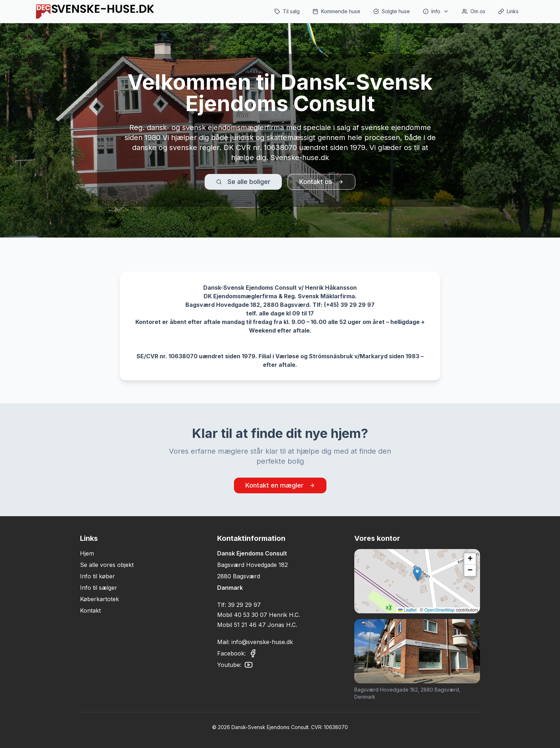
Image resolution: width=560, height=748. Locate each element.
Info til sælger (99, 588)
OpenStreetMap (439, 610)
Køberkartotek (99, 599)
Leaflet (407, 610)
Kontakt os (321, 182)
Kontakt (90, 610)
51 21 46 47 (250, 625)
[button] (417, 574)
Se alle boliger (243, 182)
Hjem (87, 553)
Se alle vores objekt (107, 565)
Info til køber (97, 576)
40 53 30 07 (251, 615)
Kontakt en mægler (280, 485)
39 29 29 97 (244, 605)
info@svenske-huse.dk (262, 642)
